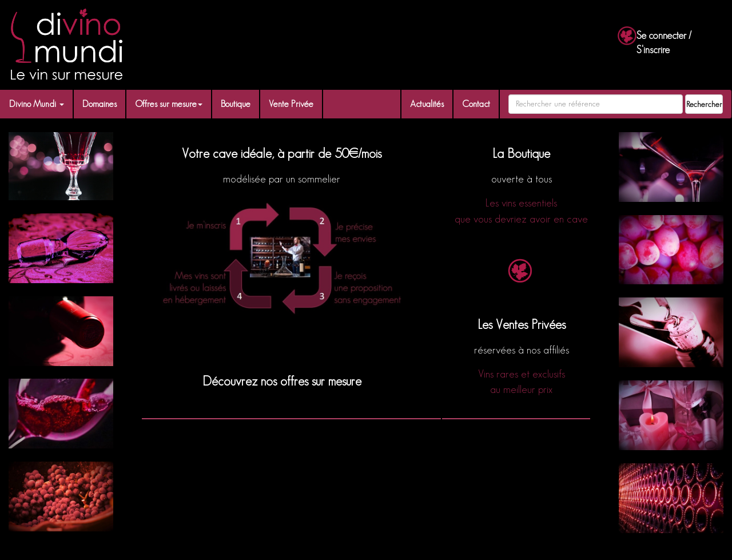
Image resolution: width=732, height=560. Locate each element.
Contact (476, 104)
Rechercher (704, 104)
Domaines (100, 104)
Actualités (427, 104)
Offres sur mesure (169, 104)
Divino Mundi (37, 104)
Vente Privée (291, 104)
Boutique (236, 104)
